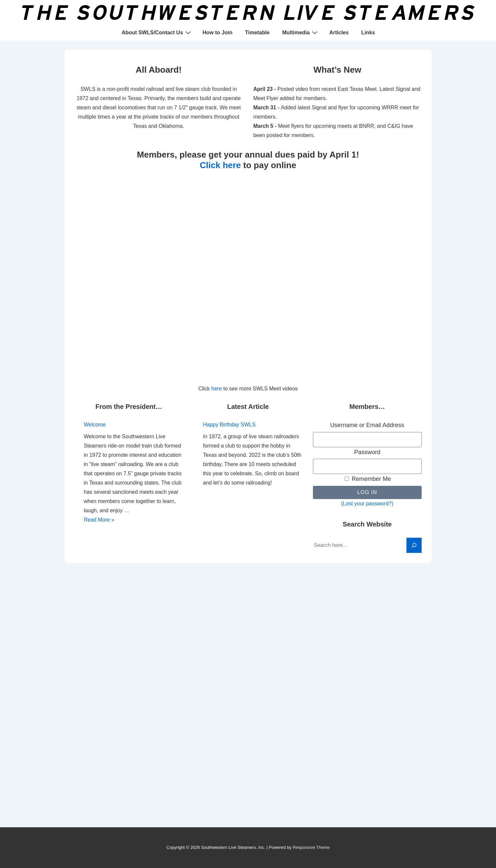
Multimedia (301, 32)
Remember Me (368, 479)
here (216, 389)
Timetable (257, 33)
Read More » (99, 520)
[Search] (414, 545)
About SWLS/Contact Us (157, 32)
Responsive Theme (311, 847)
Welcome (95, 425)
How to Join (218, 33)
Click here (220, 165)
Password (367, 452)
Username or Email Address (367, 425)
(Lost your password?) (367, 504)
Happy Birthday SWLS (229, 425)
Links (368, 33)
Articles (339, 33)
